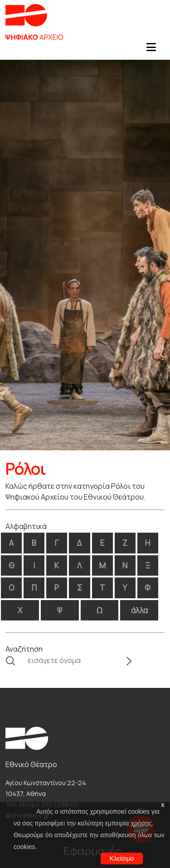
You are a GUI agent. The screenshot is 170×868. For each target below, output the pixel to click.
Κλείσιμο (122, 858)
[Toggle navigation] (151, 50)
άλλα (139, 610)
